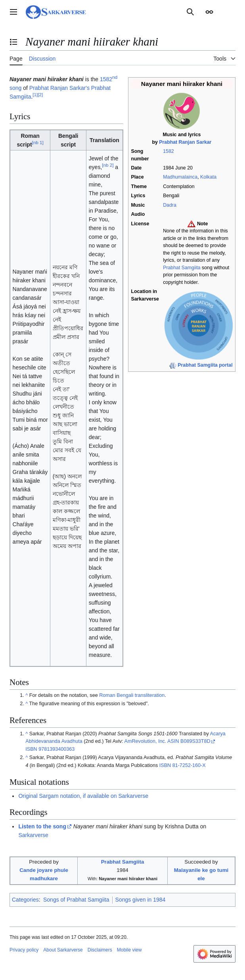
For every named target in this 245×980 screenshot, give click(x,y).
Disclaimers (100, 950)
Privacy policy (24, 950)
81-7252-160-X (189, 765)
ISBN (31, 749)
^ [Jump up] (27, 695)
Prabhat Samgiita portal (205, 365)
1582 (168, 151)
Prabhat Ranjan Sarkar (185, 142)
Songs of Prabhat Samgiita (76, 900)
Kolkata (208, 177)
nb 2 (108, 165)
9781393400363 (56, 749)
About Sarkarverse (63, 950)
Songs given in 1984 (141, 900)
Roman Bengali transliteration (132, 695)
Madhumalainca (180, 177)
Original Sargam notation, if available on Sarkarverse (83, 796)
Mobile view (129, 950)
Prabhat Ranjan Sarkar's (59, 88)
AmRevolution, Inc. (145, 741)
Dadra (170, 205)
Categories (25, 900)
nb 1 (38, 142)
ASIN (173, 741)
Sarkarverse (33, 835)
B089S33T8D (195, 741)
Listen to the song (42, 826)
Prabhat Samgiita (182, 268)
